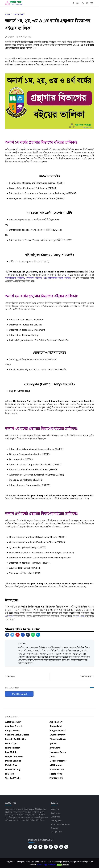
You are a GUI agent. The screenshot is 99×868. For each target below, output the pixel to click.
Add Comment (19, 694)
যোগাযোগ (9, 616)
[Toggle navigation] (92, 3)
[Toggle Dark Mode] (83, 3)
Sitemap (55, 828)
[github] (66, 847)
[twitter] (40, 847)
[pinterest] (51, 847)
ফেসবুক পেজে (78, 616)
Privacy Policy (57, 821)
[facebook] (73, 3)
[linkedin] (46, 847)
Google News (57, 832)
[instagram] (77, 3)
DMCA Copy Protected (53, 864)
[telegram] (56, 847)
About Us (55, 809)
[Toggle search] (87, 3)
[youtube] (35, 847)
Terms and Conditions (60, 824)
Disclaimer (55, 817)
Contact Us (56, 813)
